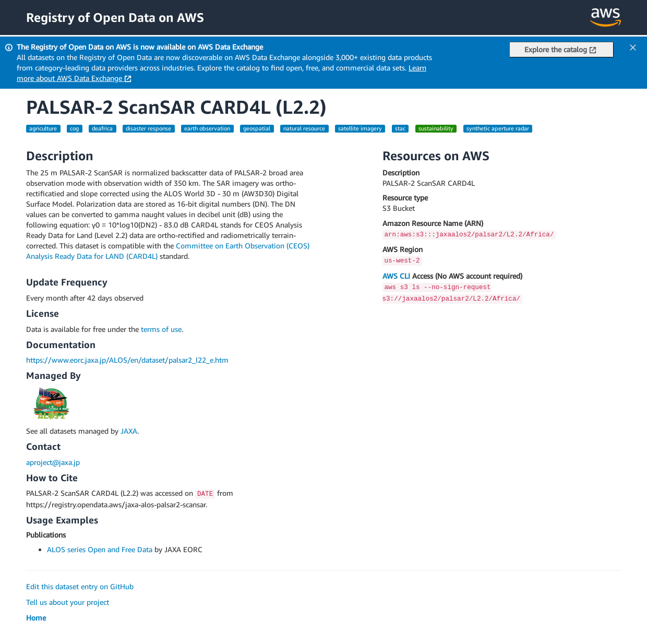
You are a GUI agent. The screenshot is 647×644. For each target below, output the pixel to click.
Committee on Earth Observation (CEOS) (243, 246)
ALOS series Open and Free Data (100, 549)
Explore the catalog (560, 49)
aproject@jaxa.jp (53, 462)
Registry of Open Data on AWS (115, 17)
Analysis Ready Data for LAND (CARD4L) (92, 256)
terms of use (161, 329)
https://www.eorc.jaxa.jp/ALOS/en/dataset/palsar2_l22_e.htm (127, 360)
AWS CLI (396, 276)
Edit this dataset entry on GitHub (80, 586)
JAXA (129, 431)
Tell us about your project (68, 602)
